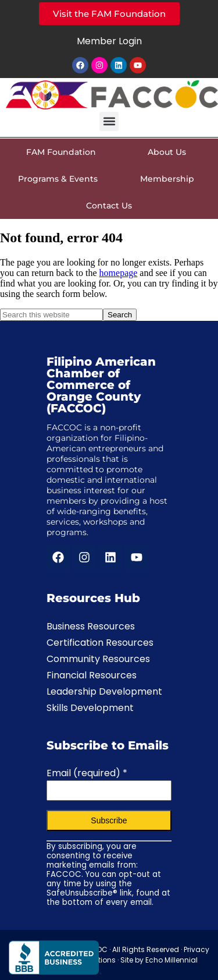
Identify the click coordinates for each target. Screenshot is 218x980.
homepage (119, 273)
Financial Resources (92, 675)
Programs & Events (61, 179)
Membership (170, 179)
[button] (109, 121)
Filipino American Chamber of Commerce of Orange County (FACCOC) (101, 385)
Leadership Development (104, 691)
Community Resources (98, 659)
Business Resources (91, 626)
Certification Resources (100, 643)
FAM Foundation (61, 152)
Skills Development (90, 708)
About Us (170, 152)
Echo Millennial (171, 960)
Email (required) (87, 773)
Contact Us (109, 206)
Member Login (109, 41)
